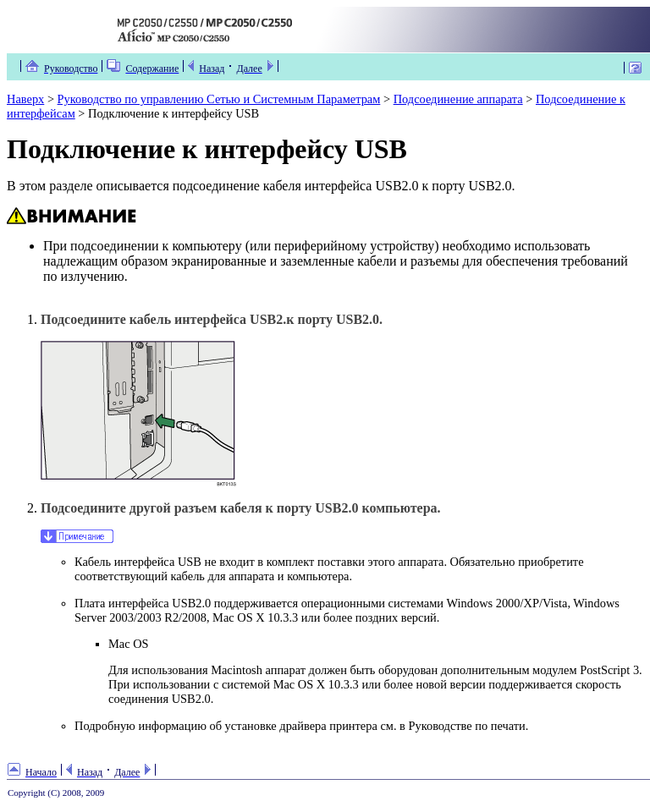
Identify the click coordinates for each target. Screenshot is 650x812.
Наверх (25, 99)
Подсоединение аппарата (458, 99)
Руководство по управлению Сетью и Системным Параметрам (219, 99)
